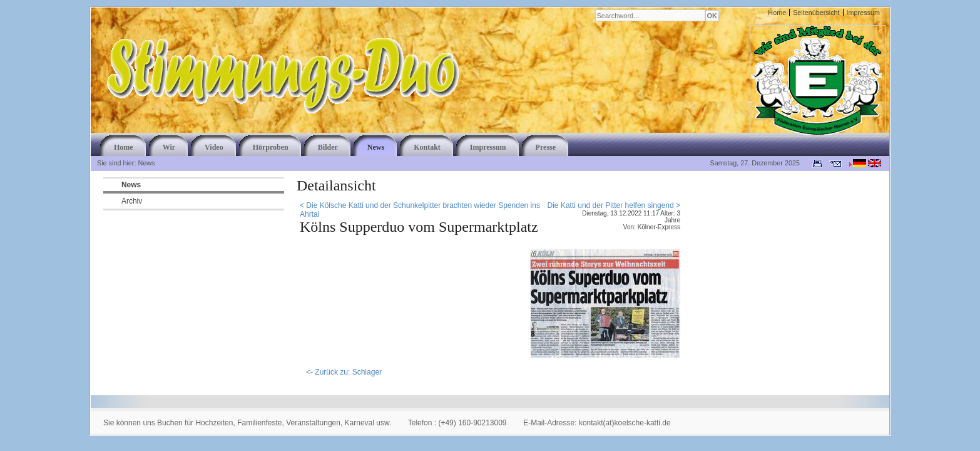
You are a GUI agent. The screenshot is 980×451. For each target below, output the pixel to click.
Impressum (863, 13)
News (131, 185)
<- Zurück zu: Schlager (344, 372)
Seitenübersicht (816, 13)
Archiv (132, 201)
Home (777, 13)
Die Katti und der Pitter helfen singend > (614, 205)
